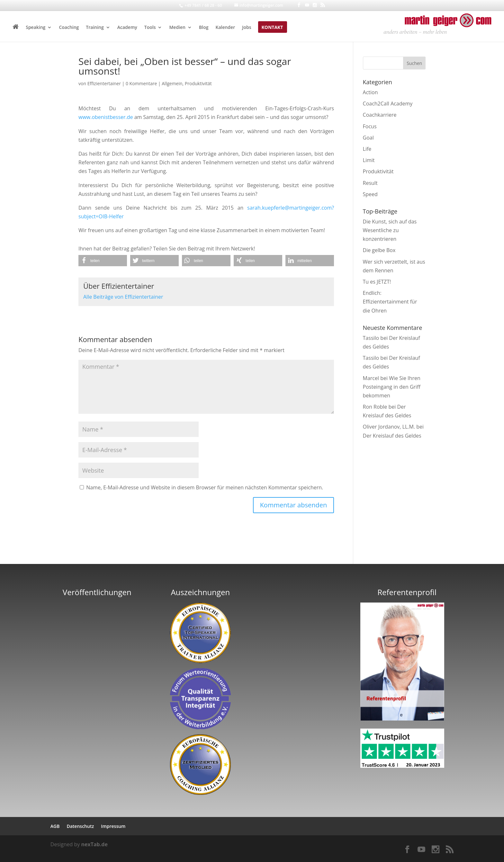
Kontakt (272, 28)
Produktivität (198, 83)
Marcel (371, 378)
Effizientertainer (104, 83)
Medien (177, 28)
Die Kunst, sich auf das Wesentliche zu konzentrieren (390, 230)
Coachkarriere (380, 115)
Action (370, 92)
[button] (103, 261)
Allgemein (172, 83)
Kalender (225, 28)
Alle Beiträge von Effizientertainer (123, 297)
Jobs (247, 28)
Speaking (36, 28)
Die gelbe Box (379, 250)
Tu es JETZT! (377, 282)
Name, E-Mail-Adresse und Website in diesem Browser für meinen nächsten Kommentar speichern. (205, 487)
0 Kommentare (141, 83)
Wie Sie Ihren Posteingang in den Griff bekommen (392, 387)
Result (370, 183)
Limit (369, 160)
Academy (127, 28)
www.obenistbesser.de (106, 117)
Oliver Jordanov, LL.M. (389, 427)
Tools (150, 28)
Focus (370, 126)
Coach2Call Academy (388, 104)
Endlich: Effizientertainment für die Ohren (390, 302)
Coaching (69, 28)
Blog (204, 28)
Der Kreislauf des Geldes (392, 436)
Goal (368, 138)
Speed (370, 194)
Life (367, 149)
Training (95, 28)
